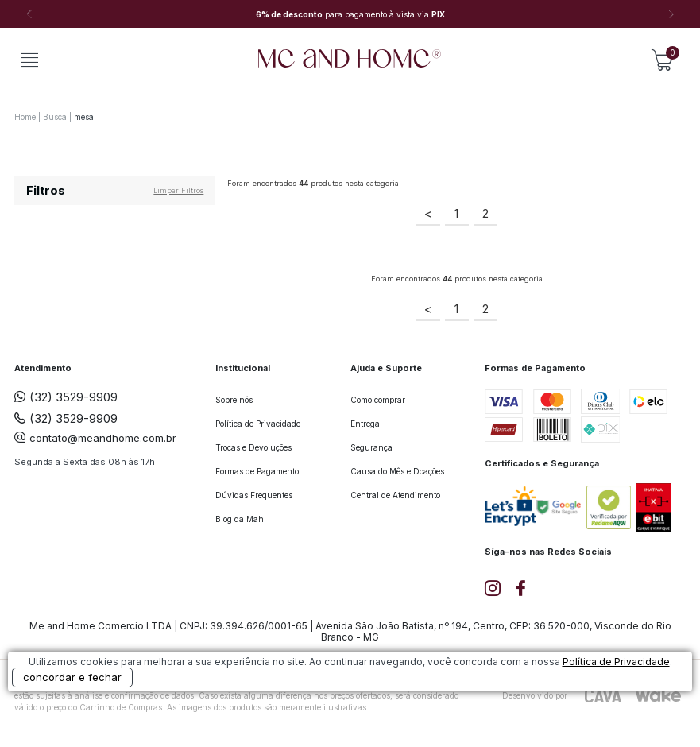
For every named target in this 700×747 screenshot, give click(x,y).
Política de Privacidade (258, 424)
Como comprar (378, 400)
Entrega (365, 424)
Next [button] (671, 14)
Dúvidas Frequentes (254, 495)
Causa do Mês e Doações (397, 471)
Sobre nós (234, 400)
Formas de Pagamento (257, 471)
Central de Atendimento (395, 495)
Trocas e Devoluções (253, 447)
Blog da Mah (240, 519)
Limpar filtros (178, 190)
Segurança (371, 447)
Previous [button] (29, 14)
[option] (350, 14)
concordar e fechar (72, 677)
